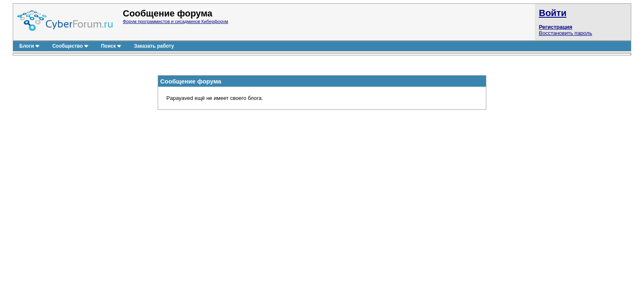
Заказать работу (154, 46)
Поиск (111, 46)
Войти (553, 13)
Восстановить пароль (566, 33)
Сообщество (70, 46)
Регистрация (555, 27)
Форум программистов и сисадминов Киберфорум (175, 21)
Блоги (30, 46)
